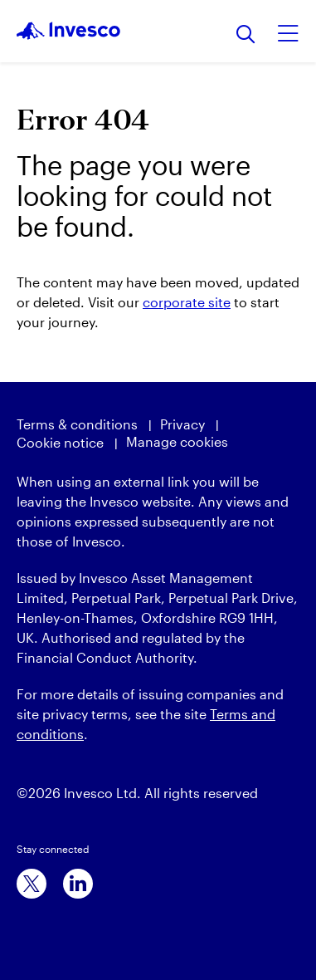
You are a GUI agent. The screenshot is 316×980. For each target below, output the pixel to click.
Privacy (182, 424)
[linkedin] (78, 884)
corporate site (187, 302)
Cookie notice (60, 442)
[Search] (246, 35)
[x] (32, 884)
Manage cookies (177, 441)
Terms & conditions (77, 424)
